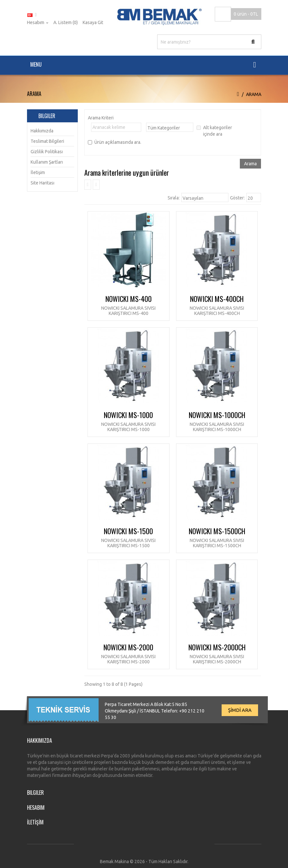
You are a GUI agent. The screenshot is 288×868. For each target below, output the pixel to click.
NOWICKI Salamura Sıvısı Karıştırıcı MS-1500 (128, 543)
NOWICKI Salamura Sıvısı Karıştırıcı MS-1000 (128, 427)
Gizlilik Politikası (47, 152)
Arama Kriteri (101, 118)
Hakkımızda (42, 131)
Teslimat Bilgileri (47, 141)
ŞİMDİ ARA (240, 710)
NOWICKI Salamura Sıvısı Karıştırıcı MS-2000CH (217, 659)
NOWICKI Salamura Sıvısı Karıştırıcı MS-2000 (128, 659)
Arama (254, 94)
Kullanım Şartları (47, 162)
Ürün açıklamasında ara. (115, 142)
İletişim (38, 172)
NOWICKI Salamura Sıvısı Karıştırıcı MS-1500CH (217, 543)
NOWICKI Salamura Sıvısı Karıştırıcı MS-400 (128, 311)
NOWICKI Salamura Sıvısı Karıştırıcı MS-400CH (217, 311)
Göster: (237, 198)
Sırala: (174, 198)
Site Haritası (42, 183)
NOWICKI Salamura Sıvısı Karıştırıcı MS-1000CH (217, 427)
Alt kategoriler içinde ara (214, 131)
